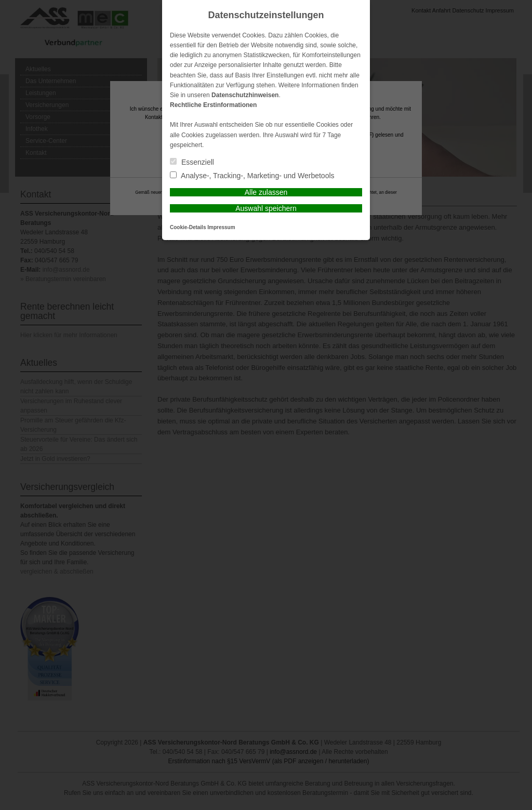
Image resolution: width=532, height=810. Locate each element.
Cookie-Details (188, 227)
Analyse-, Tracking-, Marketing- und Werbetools (252, 176)
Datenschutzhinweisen (245, 95)
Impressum (221, 227)
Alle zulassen (266, 192)
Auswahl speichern (266, 208)
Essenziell (192, 162)
